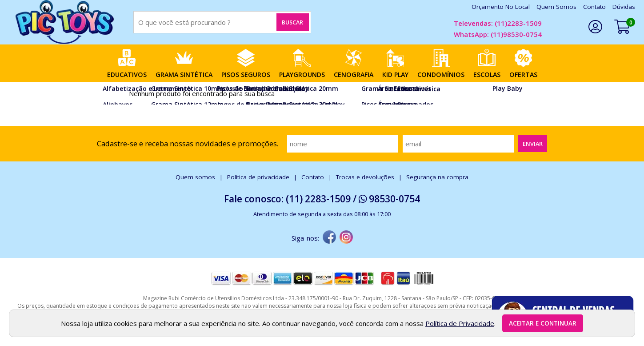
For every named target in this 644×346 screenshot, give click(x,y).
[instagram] (346, 238)
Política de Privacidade (460, 323)
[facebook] (329, 238)
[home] (64, 22)
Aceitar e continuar (543, 323)
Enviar (533, 144)
